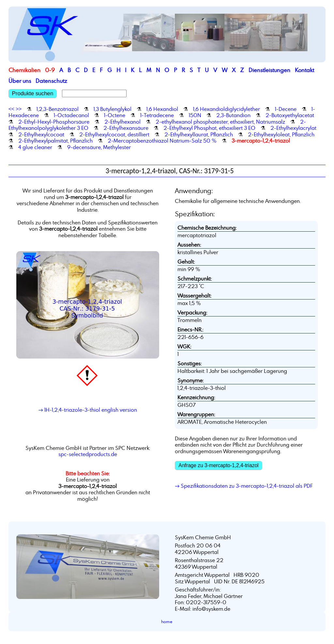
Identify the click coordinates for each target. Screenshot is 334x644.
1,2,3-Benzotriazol (58, 109)
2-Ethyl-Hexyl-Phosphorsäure (54, 122)
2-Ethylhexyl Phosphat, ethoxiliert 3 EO (209, 128)
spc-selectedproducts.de (88, 454)
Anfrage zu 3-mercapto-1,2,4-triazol (218, 465)
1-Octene (115, 115)
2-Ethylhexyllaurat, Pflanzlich (199, 134)
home (167, 621)
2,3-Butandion (233, 115)
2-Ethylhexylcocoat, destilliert (114, 134)
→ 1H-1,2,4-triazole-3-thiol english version (88, 410)
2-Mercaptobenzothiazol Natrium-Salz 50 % (162, 141)
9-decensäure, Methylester (99, 147)
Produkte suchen (33, 93)
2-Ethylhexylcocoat (41, 134)
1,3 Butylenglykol (113, 109)
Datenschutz (51, 81)
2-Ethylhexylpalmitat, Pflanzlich (55, 141)
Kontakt (304, 70)
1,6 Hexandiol (162, 109)
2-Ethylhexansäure (126, 128)
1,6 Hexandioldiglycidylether (227, 109)
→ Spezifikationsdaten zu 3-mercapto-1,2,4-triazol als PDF (244, 486)
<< (11, 109)
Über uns (20, 81)
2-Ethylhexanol (122, 122)
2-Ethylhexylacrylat (293, 128)
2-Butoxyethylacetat (290, 115)
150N (195, 115)
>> (19, 109)
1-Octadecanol (71, 115)
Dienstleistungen (269, 70)
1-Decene (286, 109)
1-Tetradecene (157, 115)
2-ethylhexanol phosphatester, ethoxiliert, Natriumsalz (220, 122)
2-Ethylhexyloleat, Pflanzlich (281, 134)
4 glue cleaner (35, 147)
